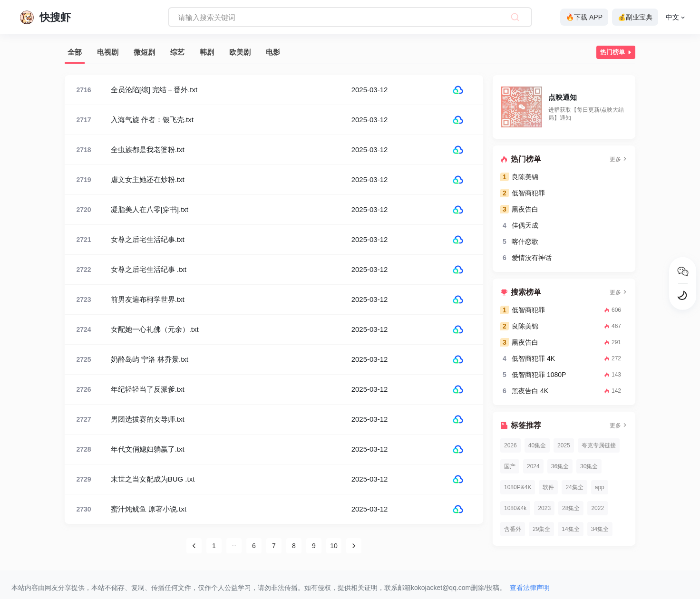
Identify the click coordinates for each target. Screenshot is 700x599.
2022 (598, 508)
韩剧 (207, 52)
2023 (544, 508)
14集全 (570, 529)
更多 (619, 159)
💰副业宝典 (635, 17)
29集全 (541, 529)
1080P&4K (518, 487)
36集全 (560, 466)
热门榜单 (617, 52)
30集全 (589, 466)
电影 (273, 52)
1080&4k (515, 508)
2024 (533, 466)
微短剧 (144, 52)
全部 (75, 52)
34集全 (600, 529)
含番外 (513, 529)
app (600, 487)
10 (334, 546)
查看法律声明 (530, 588)
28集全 (571, 508)
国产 (510, 466)
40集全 (537, 445)
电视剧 (108, 52)
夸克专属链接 (599, 445)
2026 (510, 445)
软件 (548, 487)
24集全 (574, 487)
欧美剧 (240, 52)
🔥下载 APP (584, 17)
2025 (564, 445)
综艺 (177, 52)
